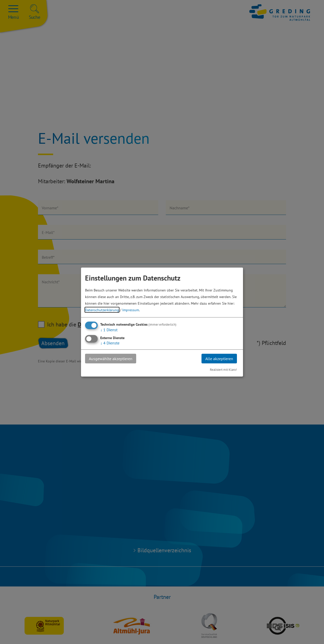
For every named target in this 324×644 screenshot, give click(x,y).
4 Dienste (110, 343)
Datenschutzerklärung (102, 310)
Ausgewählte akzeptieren (111, 358)
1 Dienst (109, 329)
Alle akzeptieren (219, 358)
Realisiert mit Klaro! (223, 370)
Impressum (131, 310)
